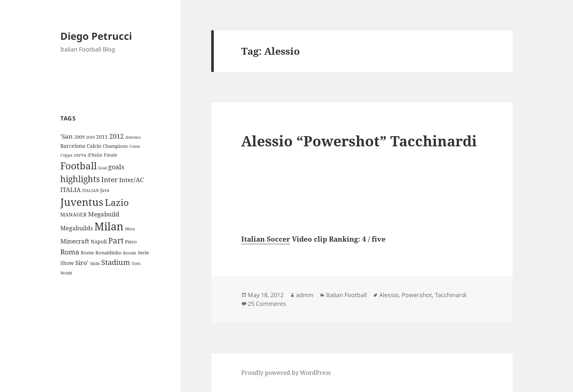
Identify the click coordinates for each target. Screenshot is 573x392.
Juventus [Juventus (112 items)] (82, 202)
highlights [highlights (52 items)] (80, 179)
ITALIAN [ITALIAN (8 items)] (90, 190)
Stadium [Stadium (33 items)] (116, 262)
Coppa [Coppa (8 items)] (66, 155)
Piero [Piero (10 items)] (131, 242)
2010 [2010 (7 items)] (90, 137)
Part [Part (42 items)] (116, 240)
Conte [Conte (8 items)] (135, 146)
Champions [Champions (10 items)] (115, 146)
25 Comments (267, 304)
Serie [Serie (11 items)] (143, 253)
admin (305, 295)
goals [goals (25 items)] (116, 167)
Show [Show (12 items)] (67, 263)
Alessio (389, 295)
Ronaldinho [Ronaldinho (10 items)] (109, 253)
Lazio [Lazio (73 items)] (117, 202)
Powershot (417, 295)
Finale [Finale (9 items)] (110, 155)
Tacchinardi (451, 295)
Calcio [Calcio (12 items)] (94, 146)
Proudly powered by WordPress (286, 373)
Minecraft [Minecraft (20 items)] (75, 241)
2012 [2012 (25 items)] (117, 136)
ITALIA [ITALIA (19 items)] (71, 190)
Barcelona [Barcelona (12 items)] (73, 146)
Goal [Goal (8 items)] (103, 168)
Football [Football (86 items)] (79, 166)
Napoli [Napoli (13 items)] (99, 241)
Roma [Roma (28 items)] (70, 252)
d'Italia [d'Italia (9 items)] (95, 155)
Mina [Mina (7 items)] (130, 229)
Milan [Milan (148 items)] (109, 226)
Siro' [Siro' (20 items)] (82, 263)
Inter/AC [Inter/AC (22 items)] (131, 180)
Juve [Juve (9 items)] (105, 190)
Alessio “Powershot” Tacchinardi (359, 141)
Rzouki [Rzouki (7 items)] (130, 253)
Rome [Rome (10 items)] (87, 253)
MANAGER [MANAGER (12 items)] (73, 214)
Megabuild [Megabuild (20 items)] (104, 214)
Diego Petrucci (96, 36)
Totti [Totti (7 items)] (136, 264)
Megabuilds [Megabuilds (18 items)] (77, 228)
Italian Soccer (266, 239)
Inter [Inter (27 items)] (109, 179)
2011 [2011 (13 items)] (102, 137)
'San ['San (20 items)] (67, 136)
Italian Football (346, 295)
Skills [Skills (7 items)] (95, 264)
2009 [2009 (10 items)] (79, 137)
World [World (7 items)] (66, 273)
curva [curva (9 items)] (80, 155)
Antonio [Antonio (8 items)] (133, 137)
